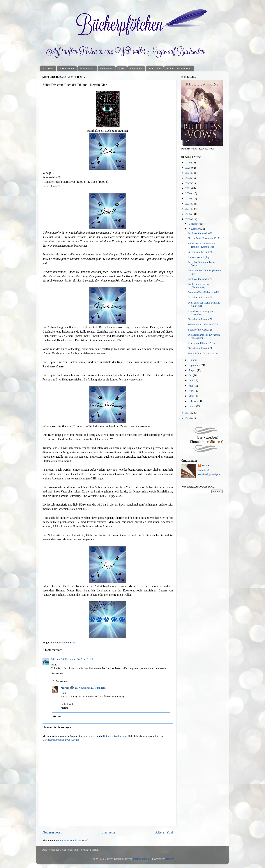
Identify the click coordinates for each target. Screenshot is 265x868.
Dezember (194, 224)
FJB (54, 173)
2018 (188, 204)
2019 (188, 198)
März (192, 396)
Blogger (169, 859)
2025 (188, 168)
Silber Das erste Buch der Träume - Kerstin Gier (201, 245)
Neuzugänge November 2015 (203, 238)
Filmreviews (87, 68)
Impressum (154, 68)
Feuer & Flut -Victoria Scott (203, 353)
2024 (188, 173)
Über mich (136, 68)
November (195, 229)
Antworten (57, 673)
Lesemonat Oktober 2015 (201, 343)
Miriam (56, 659)
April (192, 391)
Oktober (193, 360)
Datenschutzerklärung (179, 68)
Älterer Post (164, 832)
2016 (188, 214)
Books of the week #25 (200, 330)
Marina (65, 688)
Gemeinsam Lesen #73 (200, 297)
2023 (188, 178)
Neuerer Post (52, 832)
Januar (192, 406)
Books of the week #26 (200, 279)
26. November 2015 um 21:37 (91, 688)
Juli (191, 375)
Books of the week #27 (200, 233)
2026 (188, 163)
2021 (188, 188)
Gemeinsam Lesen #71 (200, 348)
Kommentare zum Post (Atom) (72, 840)
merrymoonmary (142, 859)
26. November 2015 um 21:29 (77, 659)
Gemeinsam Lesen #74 (200, 252)
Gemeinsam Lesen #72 (200, 319)
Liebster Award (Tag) (199, 257)
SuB (121, 68)
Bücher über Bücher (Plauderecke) (199, 286)
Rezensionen (67, 68)
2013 (188, 418)
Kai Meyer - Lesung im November (200, 313)
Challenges (106, 68)
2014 (188, 413)
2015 (188, 219)
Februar (193, 401)
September (195, 365)
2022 (188, 183)
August (193, 370)
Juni (191, 380)
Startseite (48, 68)
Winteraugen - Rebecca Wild (203, 324)
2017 (188, 209)
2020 (188, 193)
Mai (191, 386)
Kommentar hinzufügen (57, 727)
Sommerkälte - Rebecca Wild (203, 292)
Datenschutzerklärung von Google (61, 740)
